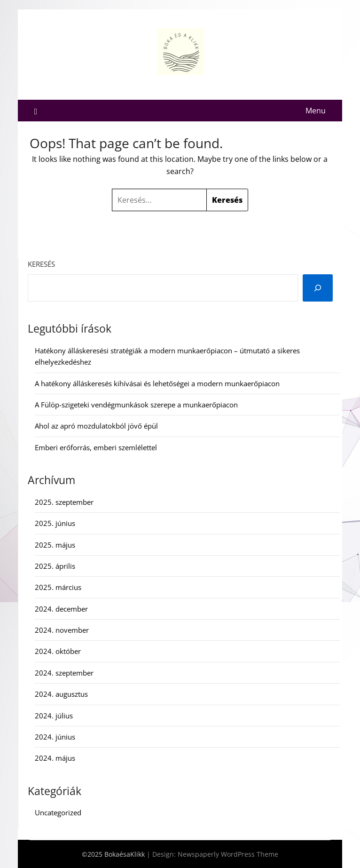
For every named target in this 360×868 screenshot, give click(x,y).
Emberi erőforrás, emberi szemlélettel (96, 447)
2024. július (54, 716)
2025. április (55, 566)
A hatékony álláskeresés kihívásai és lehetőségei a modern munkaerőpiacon (157, 383)
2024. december (61, 609)
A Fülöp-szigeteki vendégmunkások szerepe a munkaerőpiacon (136, 405)
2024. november (62, 630)
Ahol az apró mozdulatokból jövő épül (96, 426)
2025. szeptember (64, 502)
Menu (316, 111)
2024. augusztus (61, 694)
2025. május (55, 545)
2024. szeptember (64, 673)
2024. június (55, 737)
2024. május (55, 758)
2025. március (58, 587)
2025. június (55, 523)
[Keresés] (318, 288)
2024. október (58, 651)
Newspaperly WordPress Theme (228, 854)
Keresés (41, 264)
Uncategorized (58, 812)
